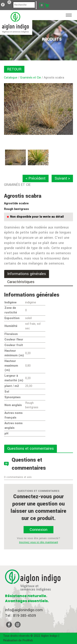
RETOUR (14, 69)
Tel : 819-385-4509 (20, 616)
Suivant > (62, 178)
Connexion (38, 530)
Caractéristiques (21, 282)
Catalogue (11, 78)
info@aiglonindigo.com (24, 610)
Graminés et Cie (31, 78)
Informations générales (27, 274)
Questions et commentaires (31, 449)
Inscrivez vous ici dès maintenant (39, 542)
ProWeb (28, 640)
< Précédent (36, 178)
